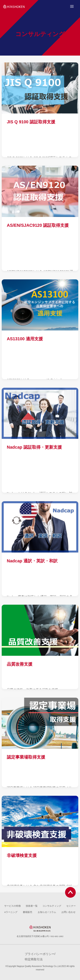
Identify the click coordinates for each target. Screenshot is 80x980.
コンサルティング (52, 906)
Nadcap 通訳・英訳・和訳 (32, 561)
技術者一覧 (32, 906)
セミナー (71, 906)
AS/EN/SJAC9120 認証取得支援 (38, 225)
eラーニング (11, 912)
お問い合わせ (68, 912)
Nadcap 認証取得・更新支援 (34, 447)
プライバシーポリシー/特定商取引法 (40, 957)
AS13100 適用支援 (25, 339)
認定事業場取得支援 (26, 757)
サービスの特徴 (12, 906)
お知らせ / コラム (47, 912)
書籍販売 (28, 912)
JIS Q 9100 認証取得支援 (31, 122)
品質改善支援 (20, 664)
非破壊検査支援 (22, 855)
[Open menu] (72, 6)
